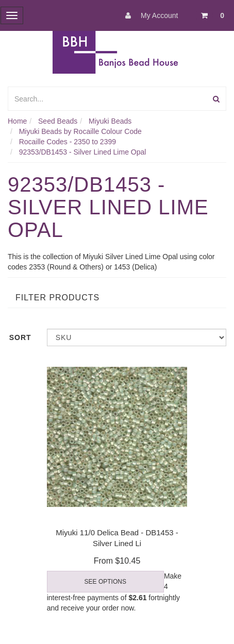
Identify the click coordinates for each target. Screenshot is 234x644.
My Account (149, 15)
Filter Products (57, 298)
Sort (20, 337)
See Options (105, 582)
